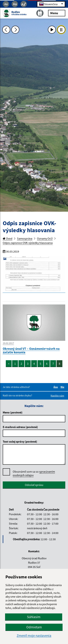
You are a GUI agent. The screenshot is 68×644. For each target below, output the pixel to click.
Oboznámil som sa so (34, 473)
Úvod (8, 238)
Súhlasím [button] (34, 617)
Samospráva (25, 238)
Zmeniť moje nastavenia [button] (34, 636)
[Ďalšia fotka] (15, 30)
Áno (56, 387)
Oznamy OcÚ (45, 238)
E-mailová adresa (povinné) (20, 427)
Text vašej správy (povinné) (20, 442)
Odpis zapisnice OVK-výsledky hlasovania (28, 243)
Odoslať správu (34, 485)
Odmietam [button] (34, 627)
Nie (63, 387)
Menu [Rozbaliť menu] (57, 13)
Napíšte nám (57, 396)
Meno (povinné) (13, 412)
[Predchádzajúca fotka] (6, 30)
